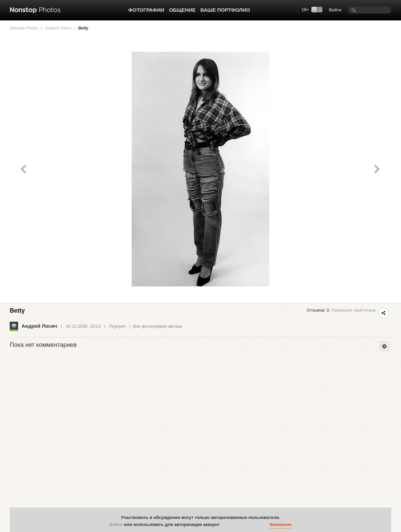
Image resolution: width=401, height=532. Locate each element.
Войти (335, 10)
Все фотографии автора (158, 326)
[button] (226, 525)
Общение (182, 10)
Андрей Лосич (58, 28)
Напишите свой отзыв (354, 310)
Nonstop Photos (24, 28)
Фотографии (146, 10)
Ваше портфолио (225, 10)
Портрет (117, 326)
